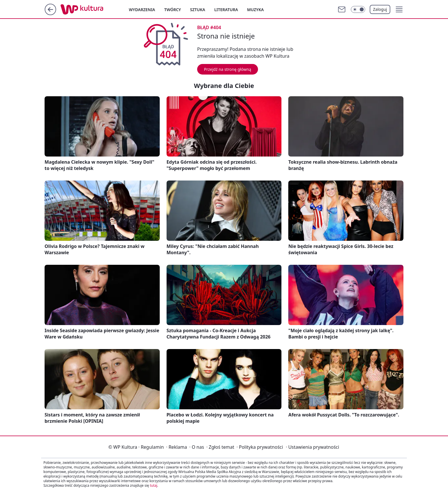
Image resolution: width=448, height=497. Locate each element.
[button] (399, 9)
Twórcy (173, 10)
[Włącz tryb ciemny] (358, 9)
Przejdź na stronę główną (228, 69)
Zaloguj (380, 9)
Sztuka (198, 10)
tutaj (153, 485)
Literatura (226, 10)
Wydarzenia (142, 10)
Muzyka (255, 10)
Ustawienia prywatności (312, 447)
